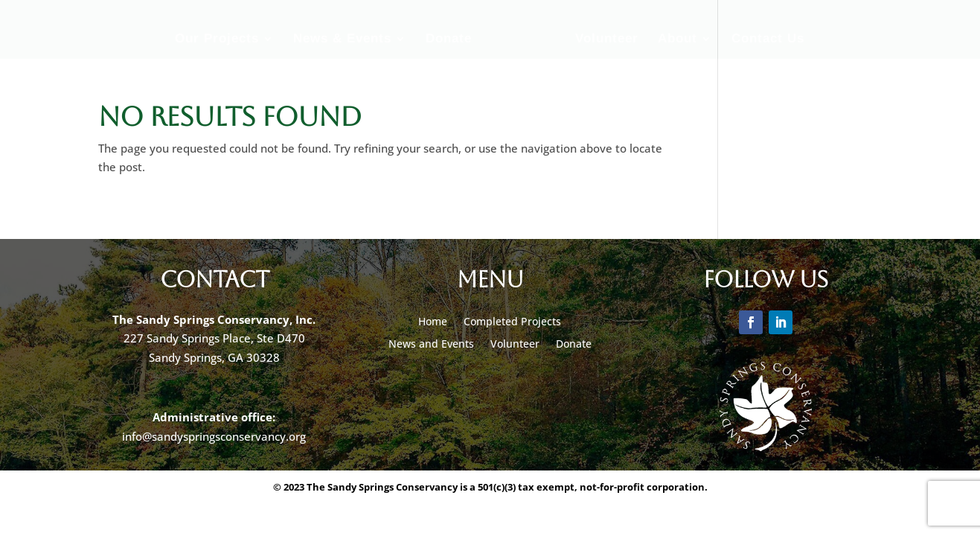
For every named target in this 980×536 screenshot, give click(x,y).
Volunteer (607, 39)
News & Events (342, 39)
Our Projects (217, 39)
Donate (449, 39)
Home (433, 322)
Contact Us (768, 39)
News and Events (431, 345)
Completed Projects (512, 322)
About (678, 39)
